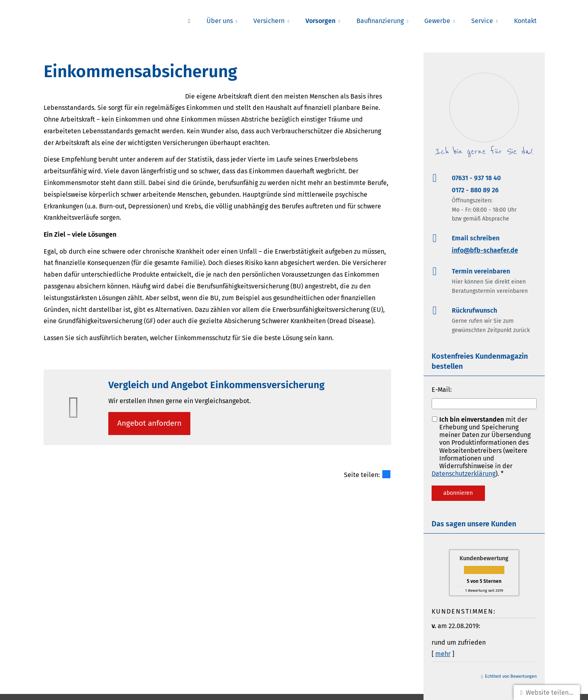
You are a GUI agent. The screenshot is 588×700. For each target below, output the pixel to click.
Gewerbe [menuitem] (437, 21)
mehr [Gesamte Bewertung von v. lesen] (443, 654)
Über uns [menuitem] (220, 21)
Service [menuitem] (482, 21)
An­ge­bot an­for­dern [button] (151, 424)
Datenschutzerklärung (464, 474)
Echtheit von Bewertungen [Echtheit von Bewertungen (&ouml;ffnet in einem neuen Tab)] (511, 676)
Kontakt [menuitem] (525, 21)
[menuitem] (189, 21)
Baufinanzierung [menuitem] (380, 21)
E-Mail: (442, 390)
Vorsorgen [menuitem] (320, 21)
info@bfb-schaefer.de (485, 250)
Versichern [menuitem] (269, 21)
